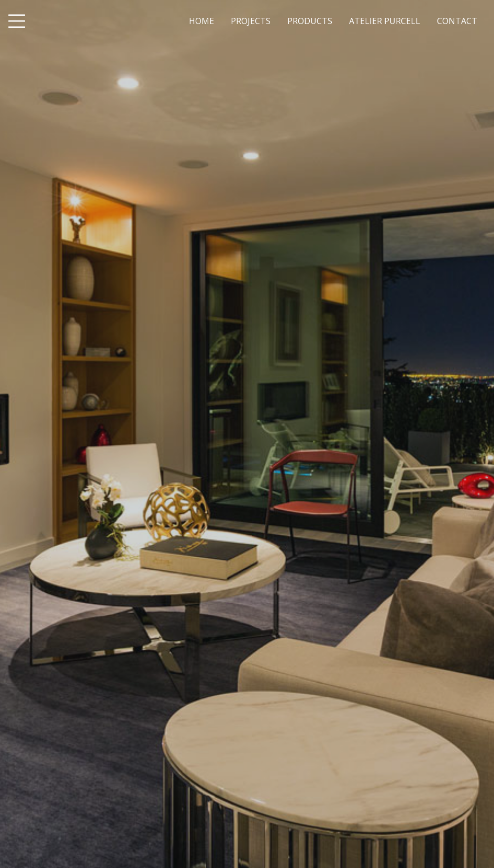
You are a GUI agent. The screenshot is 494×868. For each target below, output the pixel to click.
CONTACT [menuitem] (457, 21)
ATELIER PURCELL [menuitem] (385, 21)
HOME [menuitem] (201, 21)
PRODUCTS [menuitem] (310, 21)
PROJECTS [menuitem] (251, 21)
